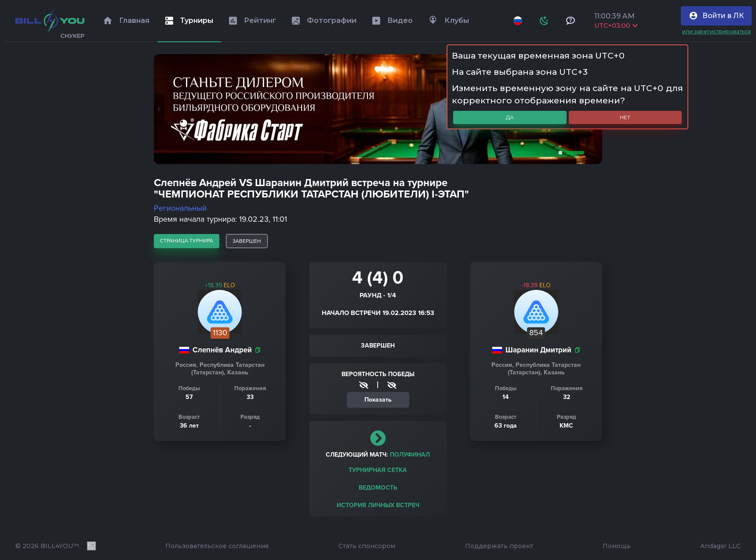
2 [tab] (574, 153)
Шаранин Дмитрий (538, 350)
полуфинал (410, 455)
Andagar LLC (720, 546)
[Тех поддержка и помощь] (571, 21)
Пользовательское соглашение (217, 546)
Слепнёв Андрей (222, 350)
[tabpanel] (378, 109)
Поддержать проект (499, 546)
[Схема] (544, 21)
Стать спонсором (367, 546)
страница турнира (187, 241)
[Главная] (50, 21)
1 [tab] (559, 153)
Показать (378, 400)
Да (510, 117)
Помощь (617, 546)
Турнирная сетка (378, 470)
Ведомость (378, 488)
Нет (625, 117)
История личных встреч (378, 505)
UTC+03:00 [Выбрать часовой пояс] (616, 26)
